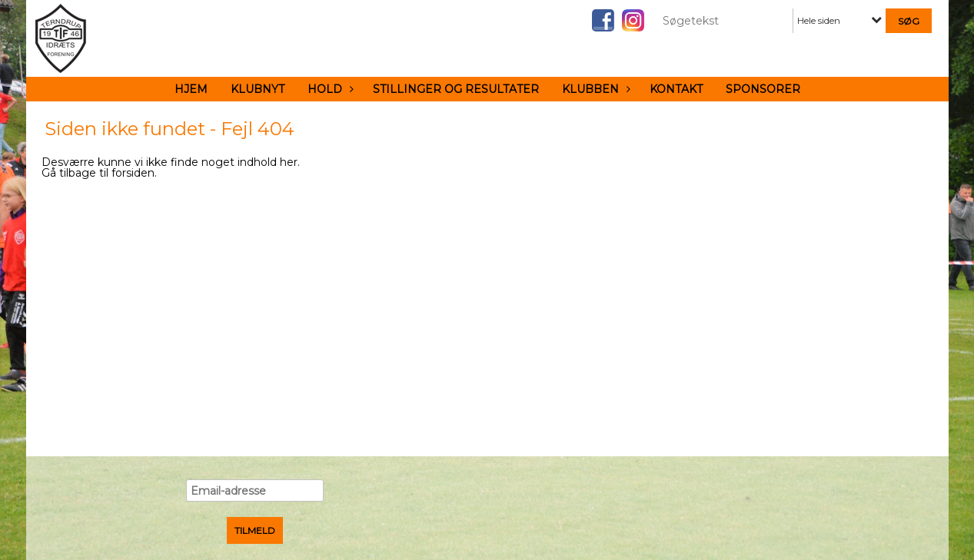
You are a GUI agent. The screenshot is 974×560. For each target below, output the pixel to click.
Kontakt (676, 89)
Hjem (191, 89)
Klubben (594, 89)
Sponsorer (763, 89)
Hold (329, 89)
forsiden (133, 173)
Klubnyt (258, 89)
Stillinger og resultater (456, 89)
